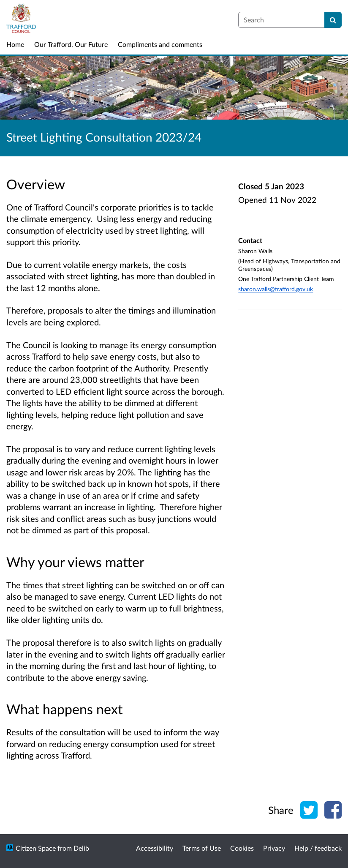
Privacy (274, 848)
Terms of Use (202, 848)
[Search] (333, 20)
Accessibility (155, 848)
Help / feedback (318, 848)
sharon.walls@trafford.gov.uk (276, 289)
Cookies (242, 848)
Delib (81, 848)
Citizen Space (36, 848)
